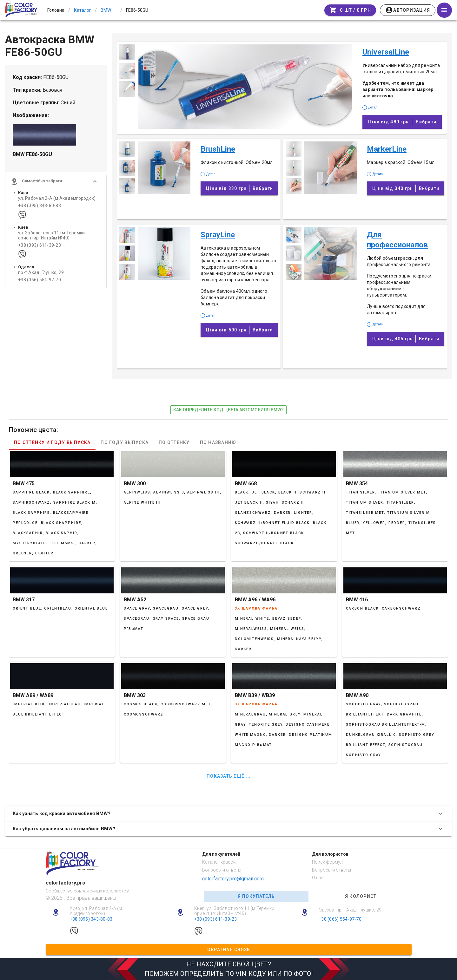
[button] (56, 181)
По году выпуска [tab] (125, 442)
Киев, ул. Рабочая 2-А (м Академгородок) (96, 911)
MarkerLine (387, 149)
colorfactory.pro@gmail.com (233, 879)
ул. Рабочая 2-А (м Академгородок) (57, 198)
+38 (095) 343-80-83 (40, 206)
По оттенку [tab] (174, 442)
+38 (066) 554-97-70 (40, 280)
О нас (318, 878)
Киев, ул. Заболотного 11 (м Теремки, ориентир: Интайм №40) (235, 911)
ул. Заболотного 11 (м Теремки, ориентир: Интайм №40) (52, 235)
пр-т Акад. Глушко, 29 (41, 273)
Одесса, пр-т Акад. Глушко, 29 (350, 910)
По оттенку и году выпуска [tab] (52, 442)
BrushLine (218, 149)
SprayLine (218, 235)
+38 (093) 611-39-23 (40, 245)
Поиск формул (327, 862)
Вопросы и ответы (222, 870)
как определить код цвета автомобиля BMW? (228, 410)
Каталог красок (219, 862)
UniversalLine (386, 52)
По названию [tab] (218, 442)
